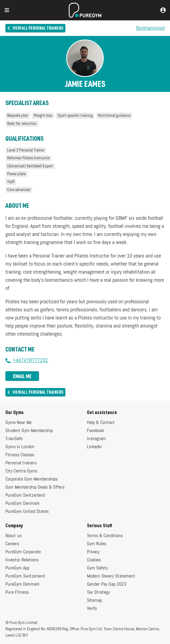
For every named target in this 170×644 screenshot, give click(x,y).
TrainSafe (14, 439)
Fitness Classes (20, 455)
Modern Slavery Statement (111, 576)
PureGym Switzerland (25, 495)
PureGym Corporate (23, 552)
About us (13, 536)
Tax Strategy (98, 593)
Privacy (93, 552)
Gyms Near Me (18, 423)
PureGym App (17, 568)
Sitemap (94, 601)
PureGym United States (27, 512)
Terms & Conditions (105, 536)
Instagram (96, 439)
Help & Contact (101, 423)
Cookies (94, 560)
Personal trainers (21, 463)
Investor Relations (22, 560)
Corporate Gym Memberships (31, 479)
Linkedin (94, 447)
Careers (12, 544)
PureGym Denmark (22, 504)
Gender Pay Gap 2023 (107, 584)
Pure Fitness (17, 593)
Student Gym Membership (29, 431)
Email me (22, 376)
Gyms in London (20, 447)
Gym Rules (97, 544)
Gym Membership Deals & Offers (35, 487)
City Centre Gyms (21, 471)
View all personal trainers (35, 28)
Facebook (95, 431)
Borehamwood (150, 28)
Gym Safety (97, 568)
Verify (92, 609)
